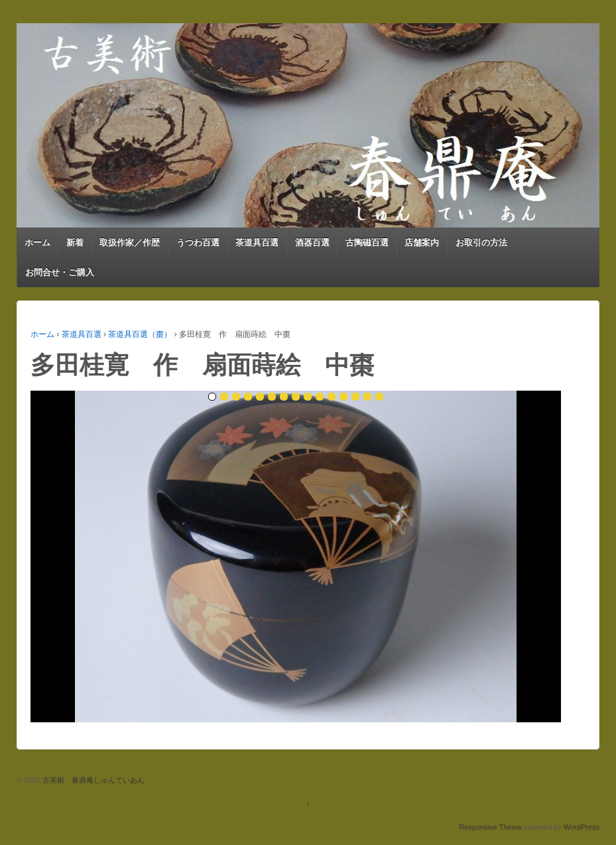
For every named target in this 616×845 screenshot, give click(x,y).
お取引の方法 (481, 242)
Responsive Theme (490, 827)
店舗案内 (422, 242)
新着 (75, 242)
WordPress (582, 827)
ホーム (37, 242)
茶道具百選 (257, 242)
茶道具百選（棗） (140, 334)
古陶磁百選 (367, 242)
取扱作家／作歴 (130, 242)
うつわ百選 (198, 242)
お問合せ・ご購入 (60, 272)
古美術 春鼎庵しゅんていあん (92, 780)
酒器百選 (312, 242)
